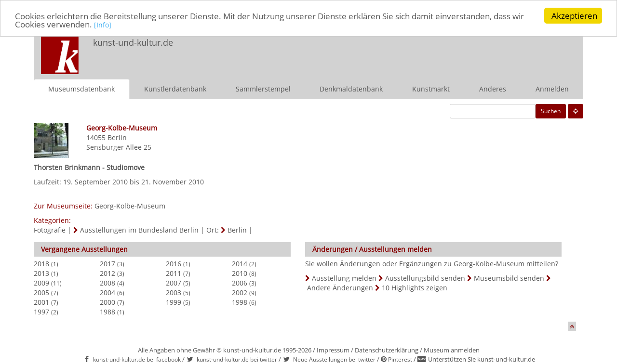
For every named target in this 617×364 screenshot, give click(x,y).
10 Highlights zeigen (415, 287)
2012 (107, 273)
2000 (107, 302)
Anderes (493, 88)
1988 (107, 311)
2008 (107, 282)
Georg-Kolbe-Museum (130, 205)
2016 (174, 263)
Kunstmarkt (431, 88)
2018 (41, 263)
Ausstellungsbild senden (425, 278)
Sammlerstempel (263, 88)
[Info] (103, 25)
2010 (240, 273)
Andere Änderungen (340, 287)
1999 (174, 302)
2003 (174, 292)
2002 (240, 292)
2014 (240, 263)
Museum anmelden (452, 350)
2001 (41, 302)
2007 (174, 282)
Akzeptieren (574, 16)
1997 (41, 311)
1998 (240, 302)
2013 (41, 273)
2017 (107, 263)
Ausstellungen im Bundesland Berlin (139, 229)
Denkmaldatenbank (351, 88)
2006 (240, 282)
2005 (41, 292)
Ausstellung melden (344, 278)
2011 (174, 273)
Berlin (117, 137)
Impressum (333, 350)
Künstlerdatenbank (175, 88)
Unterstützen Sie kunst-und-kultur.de (482, 359)
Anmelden (552, 88)
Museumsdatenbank (81, 88)
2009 (41, 282)
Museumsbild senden (509, 278)
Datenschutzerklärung (387, 350)
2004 (107, 292)
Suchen (551, 110)
